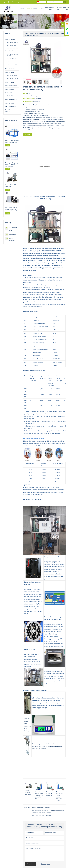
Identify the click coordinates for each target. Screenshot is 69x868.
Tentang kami (66, 9)
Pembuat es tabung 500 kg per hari (41, 808)
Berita (36, 9)
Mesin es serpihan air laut (12, 42)
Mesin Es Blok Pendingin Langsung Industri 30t (12, 142)
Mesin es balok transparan (13, 62)
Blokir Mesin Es (9, 51)
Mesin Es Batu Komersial (12, 78)
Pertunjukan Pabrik (50, 9)
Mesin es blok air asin (12, 59)
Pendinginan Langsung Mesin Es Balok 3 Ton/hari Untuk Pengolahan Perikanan (11, 165)
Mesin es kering (9, 89)
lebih (8, 145)
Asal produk (27, 96)
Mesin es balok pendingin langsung (12, 55)
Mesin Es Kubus (10, 72)
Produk (29, 9)
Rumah (23, 9)
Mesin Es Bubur (10, 103)
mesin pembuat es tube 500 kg (40, 810)
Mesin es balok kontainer (12, 65)
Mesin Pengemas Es (11, 106)
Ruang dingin (9, 93)
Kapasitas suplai (28, 101)
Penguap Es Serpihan (11, 86)
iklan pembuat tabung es (57, 810)
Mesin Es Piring (9, 82)
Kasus (42, 9)
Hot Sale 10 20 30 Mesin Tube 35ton (12, 186)
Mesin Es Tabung (21, 21)
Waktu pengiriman (29, 99)
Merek (25, 93)
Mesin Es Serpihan (10, 39)
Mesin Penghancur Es (11, 100)
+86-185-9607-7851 (25, 2)
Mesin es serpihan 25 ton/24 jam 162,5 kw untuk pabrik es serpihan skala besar (12, 209)
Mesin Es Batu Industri (12, 75)
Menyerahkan (30, 864)
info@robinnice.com (11, 2)
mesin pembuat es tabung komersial (41, 813)
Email (27, 134)
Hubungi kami (59, 9)
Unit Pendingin (10, 96)
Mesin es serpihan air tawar (11, 46)
